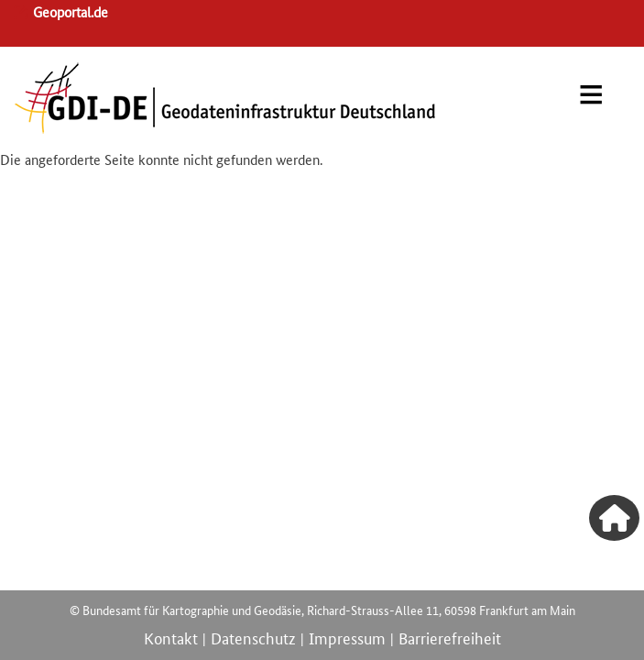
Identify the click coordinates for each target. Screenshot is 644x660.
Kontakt (171, 637)
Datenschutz (253, 637)
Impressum (347, 637)
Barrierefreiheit (450, 637)
